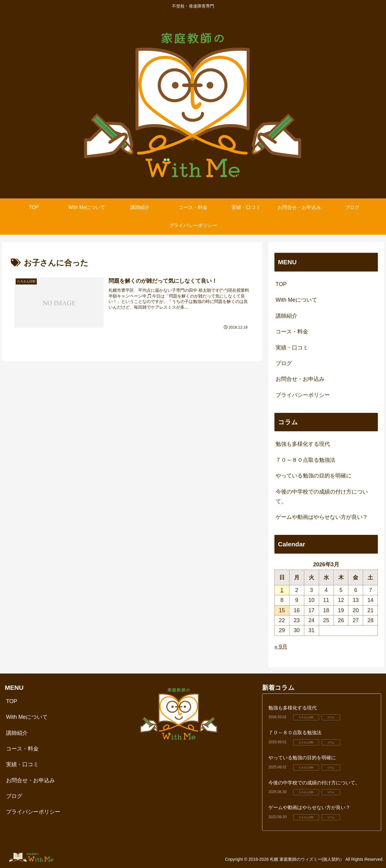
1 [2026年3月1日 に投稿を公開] (282, 590)
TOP (281, 284)
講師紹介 (286, 316)
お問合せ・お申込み (300, 379)
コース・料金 (292, 332)
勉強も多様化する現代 (303, 444)
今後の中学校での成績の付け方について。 (322, 497)
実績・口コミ (292, 348)
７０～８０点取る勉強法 (305, 460)
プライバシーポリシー (303, 395)
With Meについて (296, 300)
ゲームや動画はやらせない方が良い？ (322, 517)
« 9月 (281, 647)
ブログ (284, 363)
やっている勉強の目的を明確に (314, 476)
